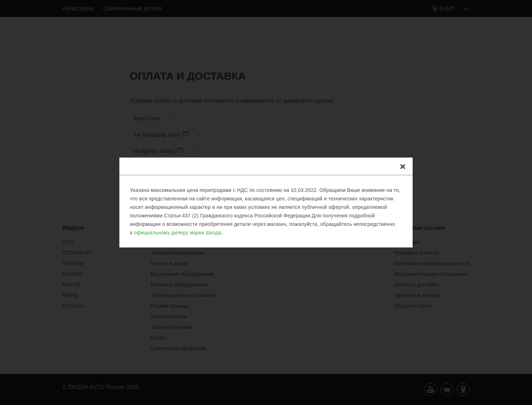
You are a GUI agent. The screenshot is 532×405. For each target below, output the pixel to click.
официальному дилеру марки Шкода (178, 233)
